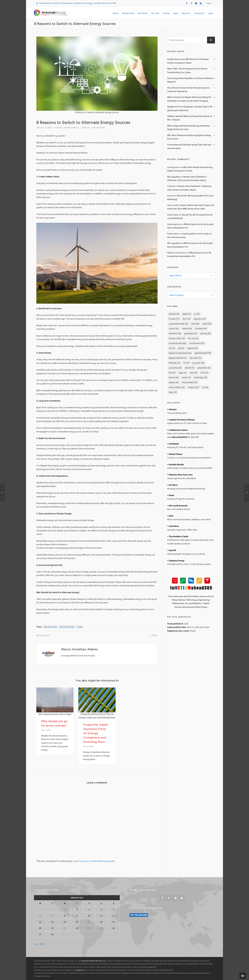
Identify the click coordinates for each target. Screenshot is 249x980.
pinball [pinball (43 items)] (190, 368)
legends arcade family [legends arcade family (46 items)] (180, 353)
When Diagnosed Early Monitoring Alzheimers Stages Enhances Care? (189, 128)
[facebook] (187, 3)
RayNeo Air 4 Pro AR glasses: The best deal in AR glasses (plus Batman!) (190, 108)
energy (80, 627)
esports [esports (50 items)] (187, 328)
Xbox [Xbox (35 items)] (173, 392)
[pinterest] (197, 3)
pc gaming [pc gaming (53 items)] (175, 368)
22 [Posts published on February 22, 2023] (65, 928)
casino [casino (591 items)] (174, 328)
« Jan (36, 944)
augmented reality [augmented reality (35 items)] (178, 324)
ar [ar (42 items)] (197, 314)
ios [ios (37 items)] (172, 348)
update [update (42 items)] (174, 382)
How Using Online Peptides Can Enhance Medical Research (190, 80)
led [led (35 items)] (181, 348)
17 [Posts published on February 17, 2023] (89, 922)
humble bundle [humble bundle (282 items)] (178, 343)
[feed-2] (201, 3)
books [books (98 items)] (207, 324)
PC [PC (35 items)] (186, 363)
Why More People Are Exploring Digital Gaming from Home (189, 137)
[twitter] (192, 3)
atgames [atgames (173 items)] (200, 319)
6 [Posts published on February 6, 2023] (40, 916)
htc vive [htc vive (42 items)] (193, 338)
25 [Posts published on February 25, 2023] (101, 928)
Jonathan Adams (71, 128)
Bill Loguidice (173, 177)
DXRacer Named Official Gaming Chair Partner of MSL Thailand (190, 118)
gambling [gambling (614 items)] (191, 333)
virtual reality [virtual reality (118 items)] (177, 387)
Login (210, 3)
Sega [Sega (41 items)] (183, 373)
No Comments (99, 128)
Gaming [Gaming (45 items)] (205, 333)
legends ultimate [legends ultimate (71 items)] (178, 358)
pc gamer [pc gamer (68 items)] (198, 363)
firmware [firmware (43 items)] (201, 328)
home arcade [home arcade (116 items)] (177, 338)
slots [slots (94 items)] (194, 373)
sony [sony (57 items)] (204, 373)
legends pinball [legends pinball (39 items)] (203, 353)
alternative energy (67, 627)
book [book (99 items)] (195, 324)
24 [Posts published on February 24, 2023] (89, 928)
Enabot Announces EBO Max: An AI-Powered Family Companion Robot (188, 61)
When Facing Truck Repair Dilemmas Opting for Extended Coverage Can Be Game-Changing (189, 99)
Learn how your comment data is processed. (94, 861)
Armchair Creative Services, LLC (93, 961)
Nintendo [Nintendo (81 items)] (175, 363)
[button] (211, 40)
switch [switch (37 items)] (186, 377)
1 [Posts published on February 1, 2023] (65, 910)
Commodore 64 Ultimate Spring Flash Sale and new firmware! (189, 146)
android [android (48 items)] (174, 314)
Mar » (43, 944)
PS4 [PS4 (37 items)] (172, 373)
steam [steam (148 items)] (174, 377)
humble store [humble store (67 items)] (197, 343)
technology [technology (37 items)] (201, 377)
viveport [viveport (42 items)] (193, 387)
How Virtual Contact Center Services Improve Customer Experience (188, 90)
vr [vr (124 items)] (205, 387)
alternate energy (50, 627)
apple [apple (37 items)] (187, 314)
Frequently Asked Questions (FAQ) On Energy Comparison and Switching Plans (95, 733)
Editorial (86, 128)
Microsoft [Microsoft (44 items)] (196, 358)
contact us (80, 970)
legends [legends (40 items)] (192, 348)
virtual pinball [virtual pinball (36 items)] (189, 382)
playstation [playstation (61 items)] (204, 368)
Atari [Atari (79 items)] (187, 319)
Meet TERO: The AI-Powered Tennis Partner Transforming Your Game (187, 70)
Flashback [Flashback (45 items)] (175, 333)
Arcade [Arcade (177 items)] (174, 319)
